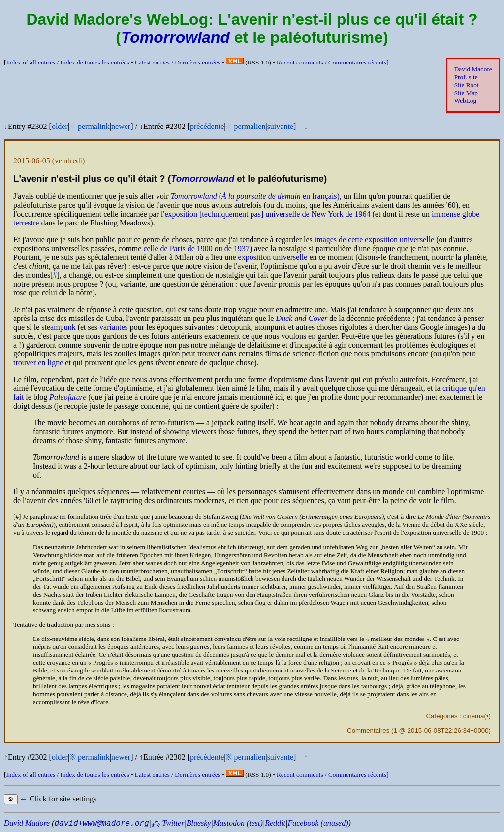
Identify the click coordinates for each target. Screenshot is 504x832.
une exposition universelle (266, 257)
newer (121, 126)
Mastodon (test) (238, 823)
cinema (474, 716)
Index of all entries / (67, 62)
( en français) (255, 196)
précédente (207, 126)
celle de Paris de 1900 (178, 248)
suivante (280, 126)
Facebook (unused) (318, 823)
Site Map (466, 93)
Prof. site (466, 77)
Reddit (275, 823)
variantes (114, 327)
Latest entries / (178, 62)
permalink (94, 126)
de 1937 (237, 248)
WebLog (465, 101)
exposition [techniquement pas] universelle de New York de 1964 (267, 214)
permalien (250, 126)
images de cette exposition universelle (374, 240)
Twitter (173, 823)
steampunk (58, 327)
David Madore (473, 69)
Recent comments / (331, 62)
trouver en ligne (38, 363)
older (60, 126)
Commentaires (368, 730)
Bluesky (199, 823)
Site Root (467, 85)
